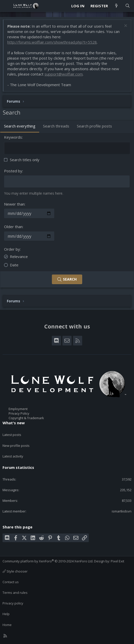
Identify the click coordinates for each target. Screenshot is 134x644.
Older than (13, 227)
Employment (18, 409)
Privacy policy (13, 603)
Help (6, 614)
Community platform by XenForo (48, 561)
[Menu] (7, 6)
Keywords (13, 137)
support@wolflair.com (64, 74)
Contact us (11, 582)
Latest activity (13, 456)
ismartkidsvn (122, 511)
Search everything (20, 126)
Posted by (13, 171)
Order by (12, 249)
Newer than (14, 204)
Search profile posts (94, 126)
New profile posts (16, 446)
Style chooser (15, 571)
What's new (14, 423)
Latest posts (12, 435)
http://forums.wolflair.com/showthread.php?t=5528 (52, 42)
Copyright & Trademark (26, 418)
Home (7, 625)
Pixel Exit (117, 561)
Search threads (56, 126)
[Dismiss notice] (125, 26)
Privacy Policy (19, 413)
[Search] (128, 6)
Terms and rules (15, 593)
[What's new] (116, 6)
